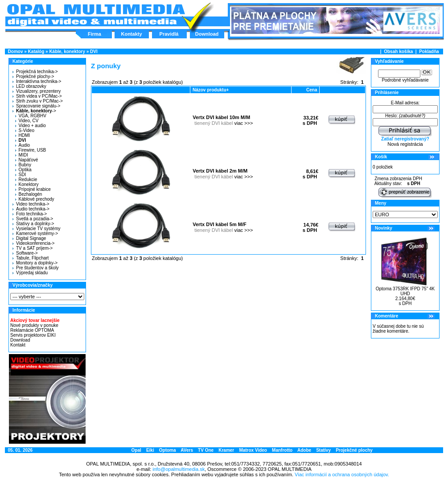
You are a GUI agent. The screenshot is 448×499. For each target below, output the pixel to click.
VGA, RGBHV (31, 116)
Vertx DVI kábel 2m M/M (220, 171)
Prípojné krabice (33, 189)
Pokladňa (429, 52)
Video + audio (31, 126)
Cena (312, 90)
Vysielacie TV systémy (36, 229)
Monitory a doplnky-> (35, 263)
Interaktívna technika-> (37, 81)
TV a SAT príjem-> (33, 248)
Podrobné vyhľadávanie (405, 80)
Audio (23, 145)
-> (33, 111)
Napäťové (27, 160)
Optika (23, 170)
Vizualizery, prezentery (37, 91)
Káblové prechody (35, 199)
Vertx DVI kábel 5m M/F (219, 224)
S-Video (25, 130)
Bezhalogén (29, 194)
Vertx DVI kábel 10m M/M (221, 117)
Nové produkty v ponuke (34, 325)
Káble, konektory (67, 52)
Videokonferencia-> (33, 243)
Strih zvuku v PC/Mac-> (38, 101)
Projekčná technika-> (35, 72)
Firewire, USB (31, 150)
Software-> (25, 253)
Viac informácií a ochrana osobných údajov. (342, 474)
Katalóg (36, 52)
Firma (95, 34)
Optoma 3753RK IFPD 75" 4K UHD (405, 291)
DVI (94, 52)
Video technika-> (31, 204)
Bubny (23, 165)
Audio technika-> (31, 209)
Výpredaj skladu (30, 273)
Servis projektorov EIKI (33, 335)
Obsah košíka (398, 52)
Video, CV (27, 121)
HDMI (23, 135)
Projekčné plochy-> (33, 76)
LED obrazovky (29, 86)
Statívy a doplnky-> (33, 224)
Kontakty (131, 34)
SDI (21, 175)
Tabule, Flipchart (31, 258)
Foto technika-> (30, 214)
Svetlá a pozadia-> (33, 219)
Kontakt (18, 345)
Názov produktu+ (211, 90)
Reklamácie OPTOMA (32, 330)
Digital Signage (29, 238)
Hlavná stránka (96, 15)
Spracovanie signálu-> (36, 106)
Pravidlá (169, 34)
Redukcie (26, 179)
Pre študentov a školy (36, 268)
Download (207, 34)
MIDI (22, 155)
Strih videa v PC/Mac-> (37, 96)
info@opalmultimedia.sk (179, 469)
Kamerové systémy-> (35, 233)
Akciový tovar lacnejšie (35, 320)
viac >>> (243, 123)
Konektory (27, 184)
